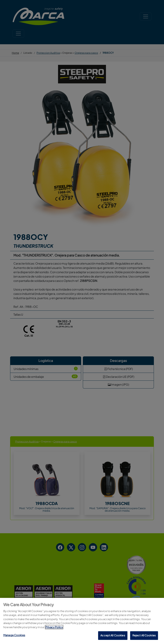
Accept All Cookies (113, 635)
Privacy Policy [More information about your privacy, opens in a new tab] (54, 627)
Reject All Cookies (144, 635)
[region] (82, 621)
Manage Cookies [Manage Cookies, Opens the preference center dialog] (14, 635)
